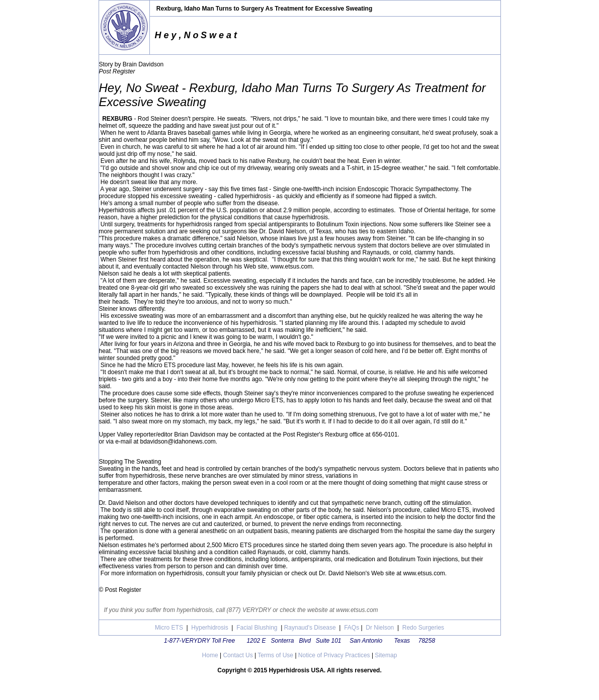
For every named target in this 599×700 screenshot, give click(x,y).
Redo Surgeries (423, 628)
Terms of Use (275, 655)
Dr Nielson (380, 628)
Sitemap (385, 655)
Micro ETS (169, 628)
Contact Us (238, 655)
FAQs (351, 628)
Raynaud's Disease (310, 628)
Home (210, 655)
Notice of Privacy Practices (334, 655)
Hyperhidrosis (209, 628)
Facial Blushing (257, 628)
